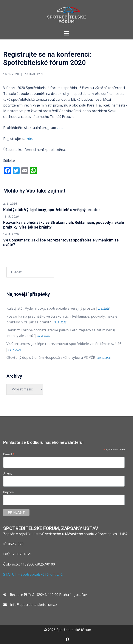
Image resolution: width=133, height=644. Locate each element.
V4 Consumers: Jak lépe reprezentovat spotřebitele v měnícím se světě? (64, 344)
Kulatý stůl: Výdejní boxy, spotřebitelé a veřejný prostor (52, 210)
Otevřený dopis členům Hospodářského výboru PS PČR (51, 357)
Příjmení (9, 492)
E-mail (9, 454)
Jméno (8, 473)
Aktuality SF (34, 74)
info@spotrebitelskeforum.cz (34, 605)
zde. (60, 128)
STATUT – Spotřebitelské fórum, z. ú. (33, 574)
